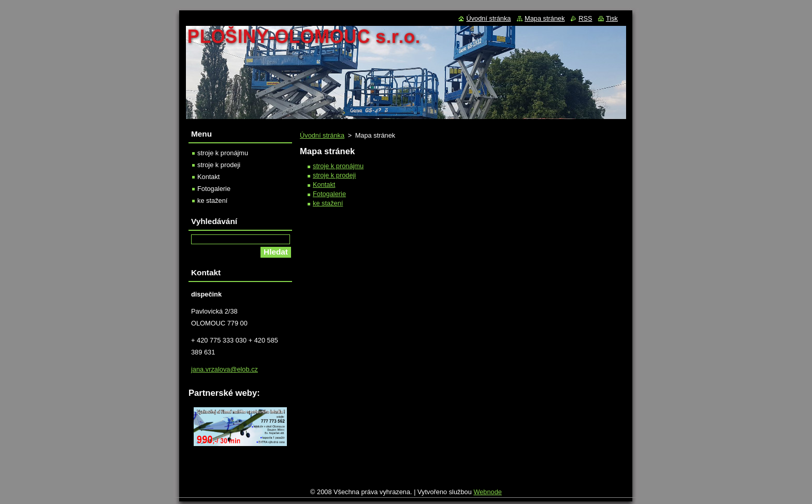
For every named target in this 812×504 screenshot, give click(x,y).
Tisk (612, 18)
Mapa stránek (545, 18)
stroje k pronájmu (338, 166)
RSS (585, 18)
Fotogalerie (329, 194)
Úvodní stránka (322, 135)
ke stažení (328, 203)
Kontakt (324, 184)
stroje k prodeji (334, 175)
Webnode (488, 494)
